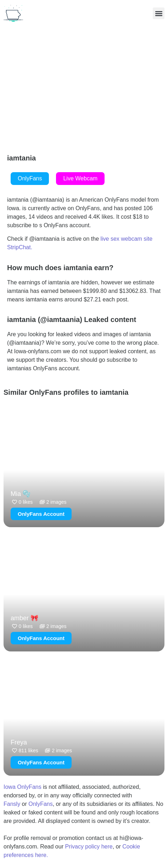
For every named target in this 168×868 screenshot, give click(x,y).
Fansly (12, 804)
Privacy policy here (89, 847)
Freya (19, 742)
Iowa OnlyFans (23, 787)
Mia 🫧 (21, 494)
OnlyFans (40, 804)
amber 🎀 (24, 618)
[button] (159, 13)
